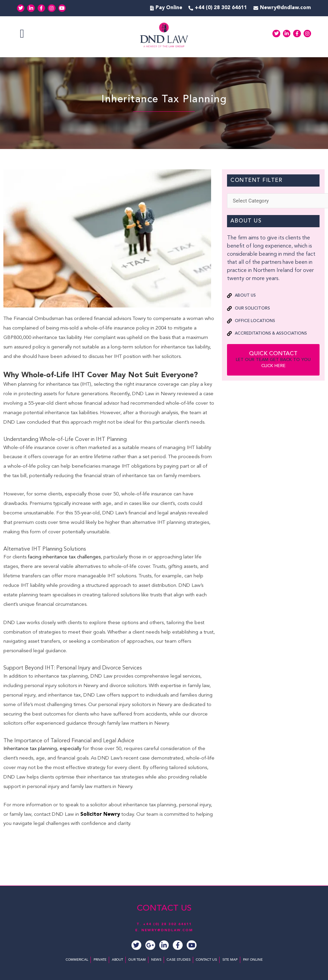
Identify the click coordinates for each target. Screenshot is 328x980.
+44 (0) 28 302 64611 (167, 924)
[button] (22, 34)
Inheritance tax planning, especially (42, 749)
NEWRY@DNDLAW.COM (167, 930)
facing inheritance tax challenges (64, 557)
